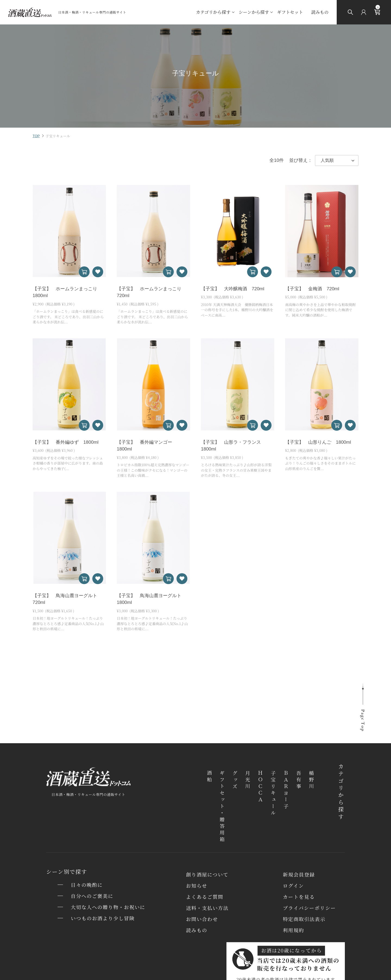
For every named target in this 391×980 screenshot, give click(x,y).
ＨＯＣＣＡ (260, 787)
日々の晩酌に (87, 885)
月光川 (248, 780)
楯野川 (311, 780)
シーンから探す (254, 12)
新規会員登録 (299, 874)
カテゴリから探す (213, 12)
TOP (36, 136)
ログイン (294, 886)
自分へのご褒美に (92, 896)
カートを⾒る (299, 897)
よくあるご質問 (205, 897)
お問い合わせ (202, 919)
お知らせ (197, 886)
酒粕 (209, 777)
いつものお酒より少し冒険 (103, 918)
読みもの (320, 12)
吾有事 (299, 780)
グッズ (235, 780)
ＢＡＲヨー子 (286, 790)
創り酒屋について (207, 874)
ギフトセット (290, 12)
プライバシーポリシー (309, 908)
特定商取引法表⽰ (304, 919)
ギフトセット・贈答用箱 (222, 807)
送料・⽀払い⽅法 (207, 908)
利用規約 (294, 930)
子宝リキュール (273, 794)
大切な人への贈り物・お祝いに (108, 907)
